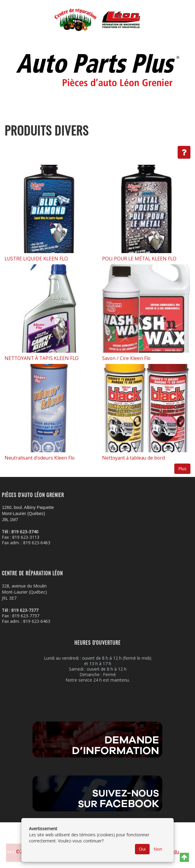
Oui (142, 849)
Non (158, 849)
